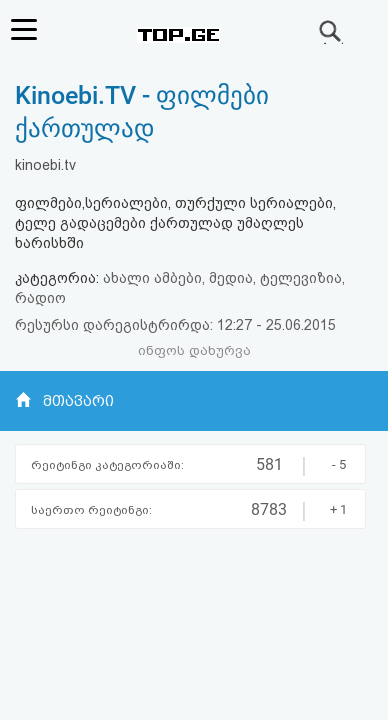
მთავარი (78, 401)
